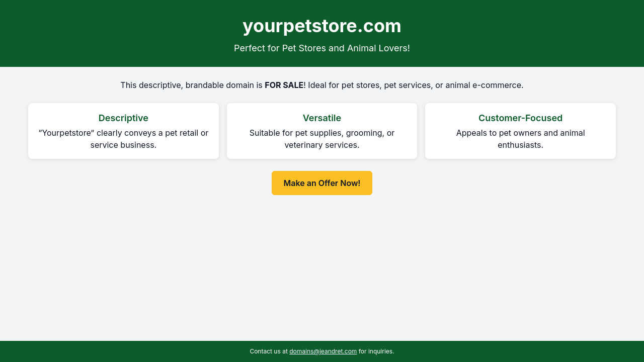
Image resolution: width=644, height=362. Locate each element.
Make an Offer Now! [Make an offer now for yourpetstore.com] (322, 183)
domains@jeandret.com (323, 351)
